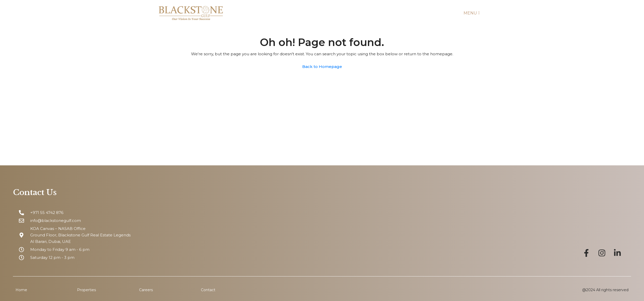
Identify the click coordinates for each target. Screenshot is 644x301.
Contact (208, 290)
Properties (86, 290)
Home (21, 290)
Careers (146, 290)
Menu (472, 13)
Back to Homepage (322, 67)
